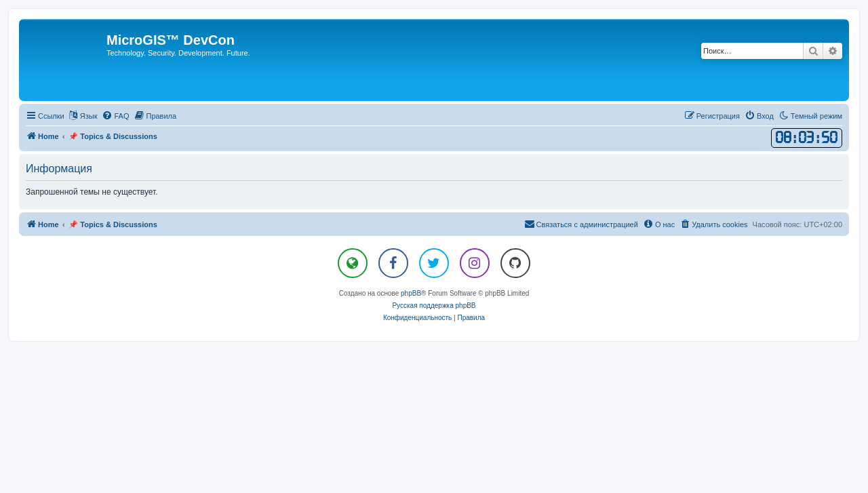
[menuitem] (115, 116)
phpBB (411, 293)
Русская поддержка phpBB (434, 305)
